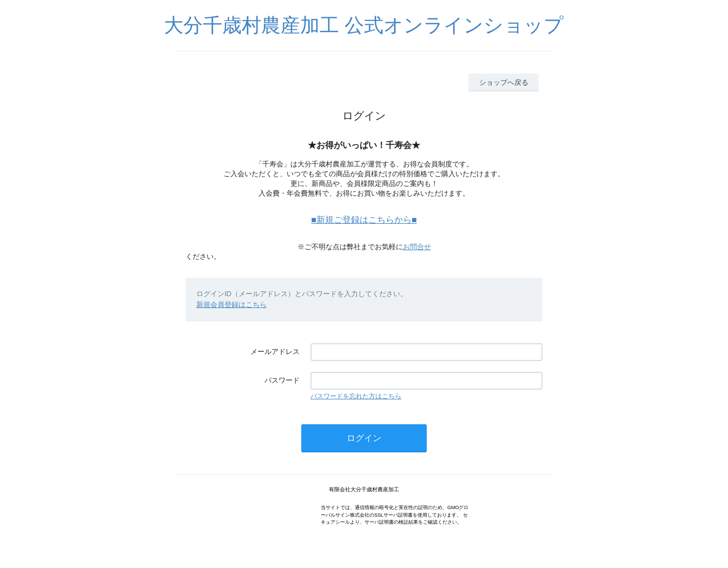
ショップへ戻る (504, 82)
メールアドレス (275, 352)
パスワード (282, 380)
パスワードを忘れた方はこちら (356, 396)
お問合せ (417, 247)
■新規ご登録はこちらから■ (364, 220)
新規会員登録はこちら (231, 305)
